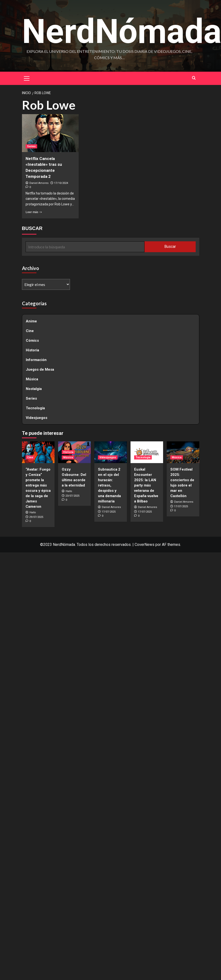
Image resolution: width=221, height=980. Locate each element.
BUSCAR (32, 229)
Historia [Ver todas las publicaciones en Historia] (68, 453)
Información (36, 360)
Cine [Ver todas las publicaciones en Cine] (30, 458)
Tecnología (35, 408)
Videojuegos (37, 418)
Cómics (32, 341)
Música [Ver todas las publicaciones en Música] (68, 458)
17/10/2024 (61, 184)
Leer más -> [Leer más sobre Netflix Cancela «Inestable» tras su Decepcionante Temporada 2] (34, 213)
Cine (30, 331)
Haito (33, 513)
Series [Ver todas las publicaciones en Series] (31, 147)
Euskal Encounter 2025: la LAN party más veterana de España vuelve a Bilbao (146, 486)
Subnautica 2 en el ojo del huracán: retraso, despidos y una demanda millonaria (109, 486)
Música (32, 379)
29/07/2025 (36, 518)
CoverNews (145, 545)
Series (31, 399)
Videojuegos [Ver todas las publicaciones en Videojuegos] (108, 458)
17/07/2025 (109, 512)
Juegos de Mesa (40, 370)
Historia (32, 350)
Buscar (170, 247)
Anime (31, 321)
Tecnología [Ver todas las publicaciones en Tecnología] (143, 458)
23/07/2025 (72, 496)
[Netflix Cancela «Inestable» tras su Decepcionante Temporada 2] (50, 134)
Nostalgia (34, 389)
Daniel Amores (39, 184)
